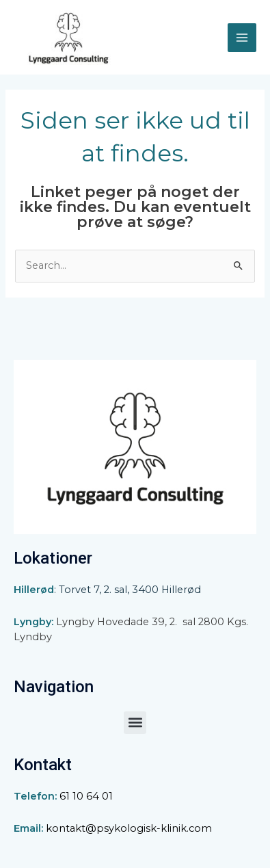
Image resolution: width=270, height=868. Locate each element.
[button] (135, 723)
